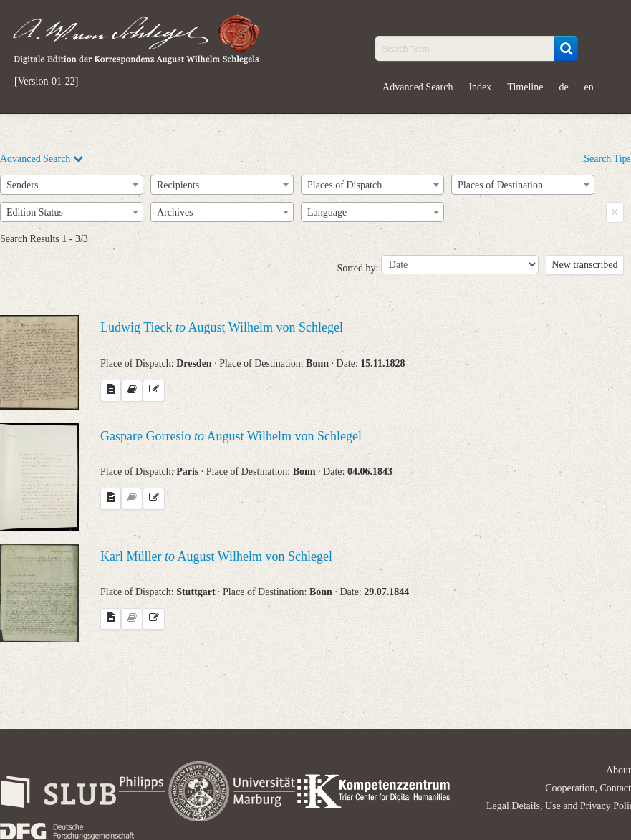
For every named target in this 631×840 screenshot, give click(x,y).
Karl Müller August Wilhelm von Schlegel (216, 556)
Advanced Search (418, 87)
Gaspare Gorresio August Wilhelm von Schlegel (231, 436)
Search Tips (607, 159)
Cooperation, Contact (588, 788)
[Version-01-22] (46, 82)
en (589, 87)
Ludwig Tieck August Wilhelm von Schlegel (222, 327)
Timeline (525, 87)
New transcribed (584, 265)
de (563, 87)
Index (480, 87)
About (618, 770)
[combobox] (72, 185)
